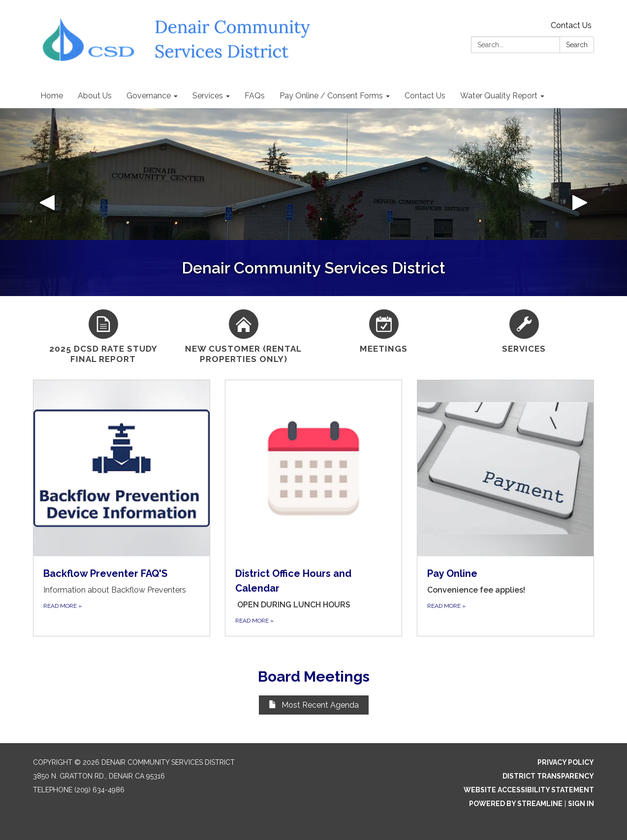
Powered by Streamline (516, 804)
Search (577, 45)
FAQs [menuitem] (255, 96)
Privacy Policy (566, 762)
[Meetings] (384, 330)
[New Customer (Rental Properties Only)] (243, 335)
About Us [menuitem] (95, 96)
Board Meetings (314, 676)
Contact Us (571, 25)
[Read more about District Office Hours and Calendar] (313, 508)
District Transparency (548, 776)
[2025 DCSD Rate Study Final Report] (103, 335)
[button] (47, 202)
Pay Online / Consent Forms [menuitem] (331, 96)
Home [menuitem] (52, 96)
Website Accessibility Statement (529, 790)
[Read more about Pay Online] (505, 508)
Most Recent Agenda (314, 705)
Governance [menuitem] (149, 96)
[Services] (524, 330)
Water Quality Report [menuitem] (499, 96)
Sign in (581, 804)
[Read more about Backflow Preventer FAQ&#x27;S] (122, 508)
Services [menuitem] (208, 96)
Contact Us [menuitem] (425, 96)
